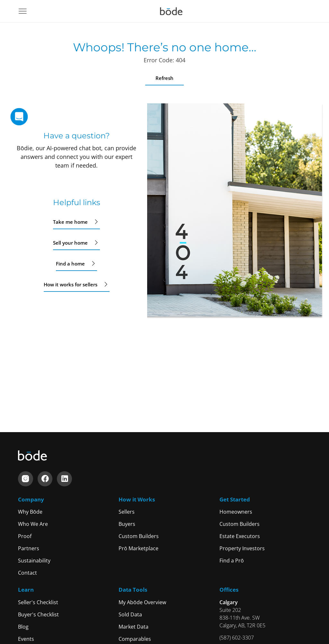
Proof (25, 536)
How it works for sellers (77, 284)
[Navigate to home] (171, 11)
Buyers (127, 524)
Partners (29, 548)
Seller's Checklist (38, 602)
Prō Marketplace (138, 548)
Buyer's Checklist (38, 614)
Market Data (133, 627)
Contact (27, 573)
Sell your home (76, 243)
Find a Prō (232, 561)
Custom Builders (139, 536)
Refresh (164, 78)
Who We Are (33, 524)
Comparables (135, 639)
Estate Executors (240, 536)
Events (26, 639)
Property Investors (242, 548)
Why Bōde (30, 512)
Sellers (127, 512)
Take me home (76, 222)
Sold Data (130, 614)
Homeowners (236, 512)
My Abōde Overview (142, 602)
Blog (23, 627)
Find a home (76, 264)
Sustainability (34, 561)
